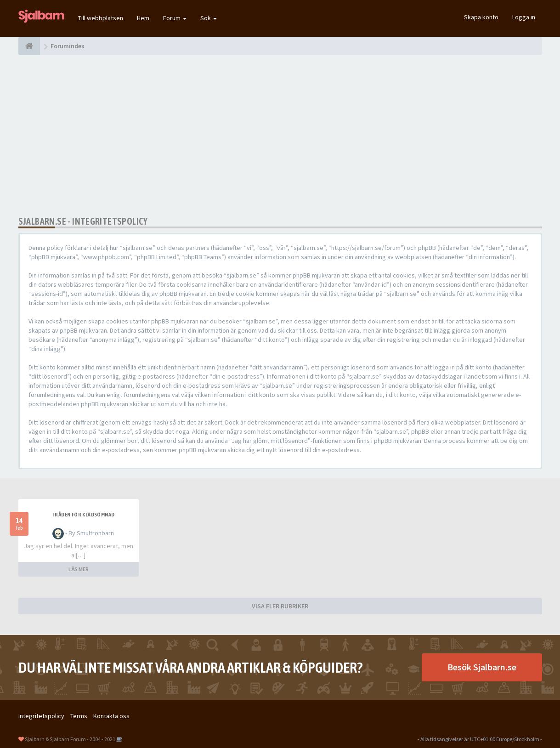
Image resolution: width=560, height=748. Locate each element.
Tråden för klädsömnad (83, 515)
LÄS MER (79, 569)
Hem (143, 18)
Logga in (524, 17)
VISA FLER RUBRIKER (280, 606)
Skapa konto (481, 17)
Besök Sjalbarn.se (482, 667)
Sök (209, 18)
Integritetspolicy (41, 716)
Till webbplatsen (101, 18)
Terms (79, 716)
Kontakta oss (111, 716)
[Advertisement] (280, 136)
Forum (175, 18)
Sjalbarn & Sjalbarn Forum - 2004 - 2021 (70, 739)
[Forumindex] (29, 46)
